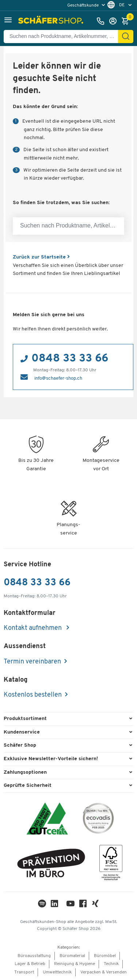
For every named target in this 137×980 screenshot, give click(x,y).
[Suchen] (126, 37)
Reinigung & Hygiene (75, 964)
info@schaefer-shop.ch (58, 378)
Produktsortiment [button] (25, 719)
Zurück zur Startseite (41, 257)
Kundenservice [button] (22, 732)
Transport (24, 972)
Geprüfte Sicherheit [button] (28, 786)
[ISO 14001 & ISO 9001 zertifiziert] (47, 820)
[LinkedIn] (42, 905)
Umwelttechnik (57, 972)
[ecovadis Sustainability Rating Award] (98, 820)
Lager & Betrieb (30, 964)
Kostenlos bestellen (33, 695)
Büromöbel (105, 956)
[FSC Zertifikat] (111, 864)
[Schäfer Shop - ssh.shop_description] (52, 21)
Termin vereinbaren (32, 662)
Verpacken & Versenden (104, 972)
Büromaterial (72, 956)
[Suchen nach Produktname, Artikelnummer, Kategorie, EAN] (64, 37)
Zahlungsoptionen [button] (25, 772)
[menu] (87, 5)
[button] (8, 21)
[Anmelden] (115, 21)
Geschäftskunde (83, 5)
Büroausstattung (34, 956)
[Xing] (95, 905)
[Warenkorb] (127, 21)
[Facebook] (83, 905)
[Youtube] (71, 905)
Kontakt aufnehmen (33, 628)
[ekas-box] (51, 864)
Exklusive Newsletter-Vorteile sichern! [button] (51, 759)
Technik (111, 964)
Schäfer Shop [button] (20, 745)
